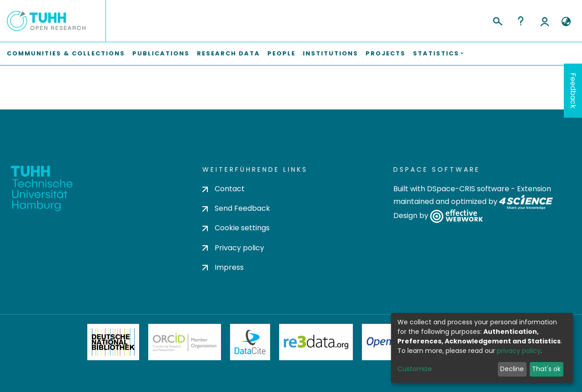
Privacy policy (233, 248)
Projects (386, 53)
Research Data (228, 53)
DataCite (250, 342)
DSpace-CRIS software (468, 189)
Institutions (331, 53)
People (281, 53)
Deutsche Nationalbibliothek (113, 342)
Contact (223, 189)
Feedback (573, 91)
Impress (223, 267)
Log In (545, 21)
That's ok (546, 369)
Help (521, 21)
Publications (161, 53)
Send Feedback (236, 208)
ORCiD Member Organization (185, 342)
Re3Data (316, 342)
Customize (415, 369)
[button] (566, 22)
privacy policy (519, 351)
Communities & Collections (66, 53)
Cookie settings (236, 228)
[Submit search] (497, 20)
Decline (512, 369)
